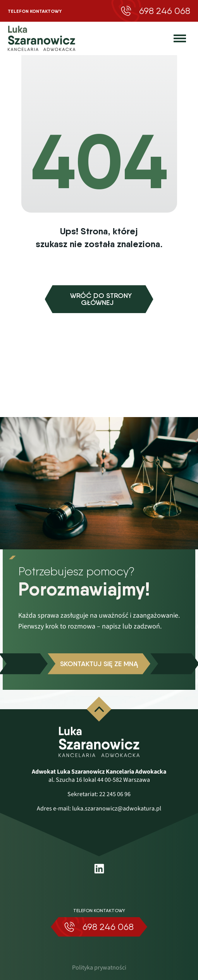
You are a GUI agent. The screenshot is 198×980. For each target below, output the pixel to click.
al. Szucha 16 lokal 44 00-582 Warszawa (99, 780)
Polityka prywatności (99, 968)
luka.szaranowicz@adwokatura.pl (117, 809)
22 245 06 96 (115, 794)
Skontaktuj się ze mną (99, 664)
